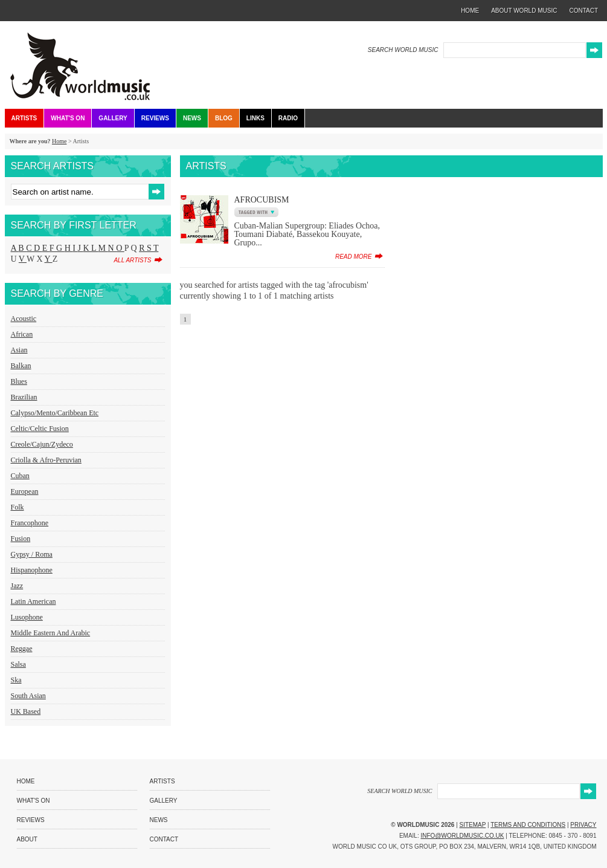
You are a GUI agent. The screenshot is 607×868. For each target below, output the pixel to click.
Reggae (22, 649)
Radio (288, 118)
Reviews (155, 118)
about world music (524, 11)
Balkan (21, 366)
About (27, 839)
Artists (24, 118)
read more (354, 257)
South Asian (28, 696)
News (192, 118)
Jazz (17, 586)
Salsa (18, 664)
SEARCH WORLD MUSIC (403, 50)
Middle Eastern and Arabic (51, 633)
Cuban (20, 476)
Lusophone (27, 617)
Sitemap (473, 825)
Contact (164, 839)
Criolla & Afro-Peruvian (46, 460)
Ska (16, 680)
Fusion (21, 539)
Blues (19, 381)
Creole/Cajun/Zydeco (42, 444)
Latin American (34, 601)
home (470, 11)
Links (255, 118)
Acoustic (24, 319)
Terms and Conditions (528, 825)
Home (59, 141)
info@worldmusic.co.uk (463, 836)
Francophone (30, 523)
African (22, 334)
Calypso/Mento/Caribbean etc (55, 413)
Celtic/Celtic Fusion (40, 429)
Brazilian (24, 397)
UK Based (26, 711)
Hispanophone (32, 570)
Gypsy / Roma (32, 554)
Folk (18, 507)
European (25, 491)
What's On (68, 118)
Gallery (113, 118)
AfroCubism (262, 200)
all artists (132, 260)
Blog (224, 118)
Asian (19, 350)
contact (583, 11)
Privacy (583, 825)
